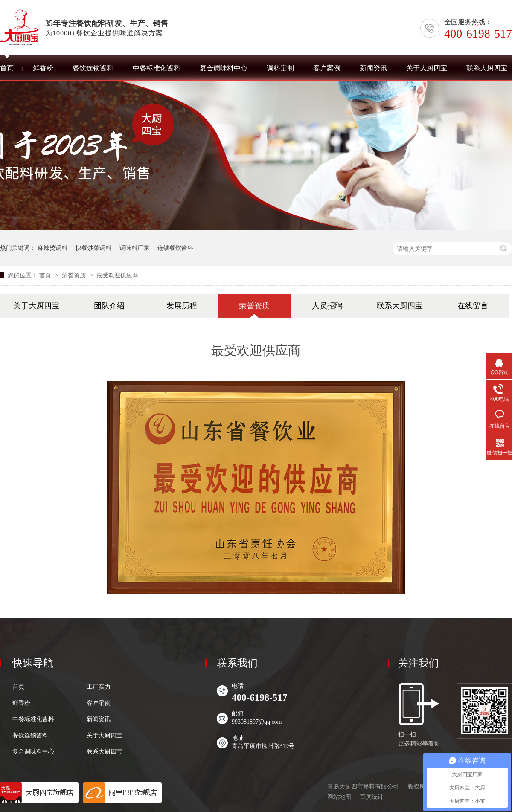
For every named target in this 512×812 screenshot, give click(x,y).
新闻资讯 (99, 719)
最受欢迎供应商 (117, 275)
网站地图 (339, 797)
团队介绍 (109, 306)
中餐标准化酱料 (33, 719)
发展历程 (182, 306)
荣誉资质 (75, 275)
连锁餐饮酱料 (175, 248)
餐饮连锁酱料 (30, 736)
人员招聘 (327, 306)
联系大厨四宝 (400, 306)
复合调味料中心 (33, 752)
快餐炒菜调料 (93, 248)
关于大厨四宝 (36, 306)
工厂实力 (99, 687)
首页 (46, 275)
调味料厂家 (134, 248)
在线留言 (473, 306)
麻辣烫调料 (52, 248)
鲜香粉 (21, 703)
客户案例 (99, 703)
